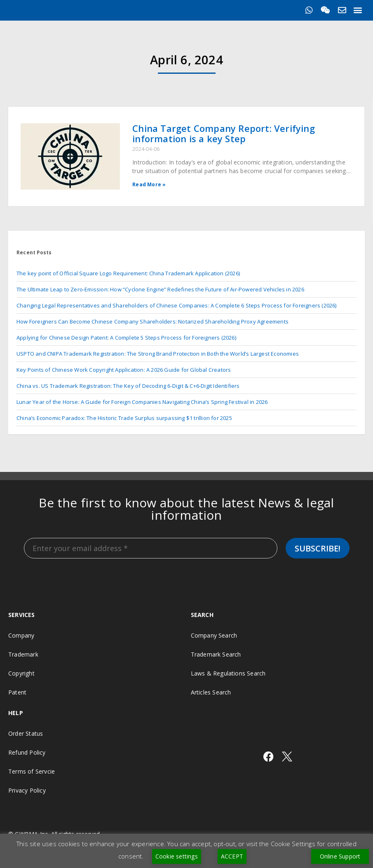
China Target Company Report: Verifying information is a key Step (224, 133)
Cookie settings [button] (177, 856)
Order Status (26, 733)
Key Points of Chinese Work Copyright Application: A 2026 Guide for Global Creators (124, 370)
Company (21, 635)
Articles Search (211, 692)
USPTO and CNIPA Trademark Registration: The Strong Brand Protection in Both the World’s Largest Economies (158, 354)
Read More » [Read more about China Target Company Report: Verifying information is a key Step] (149, 184)
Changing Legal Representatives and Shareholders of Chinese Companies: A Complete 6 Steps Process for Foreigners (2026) (177, 305)
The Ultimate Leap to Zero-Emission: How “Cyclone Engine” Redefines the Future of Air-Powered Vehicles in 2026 (160, 289)
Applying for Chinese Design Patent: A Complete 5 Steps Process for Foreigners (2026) (126, 338)
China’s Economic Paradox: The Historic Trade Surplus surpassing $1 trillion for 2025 (124, 418)
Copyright (21, 673)
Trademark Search (216, 654)
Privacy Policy (27, 790)
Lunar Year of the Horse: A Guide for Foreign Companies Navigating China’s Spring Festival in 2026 (142, 402)
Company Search (214, 635)
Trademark (23, 654)
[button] (358, 10)
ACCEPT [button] (232, 856)
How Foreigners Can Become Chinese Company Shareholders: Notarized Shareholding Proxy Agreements (152, 321)
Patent (17, 692)
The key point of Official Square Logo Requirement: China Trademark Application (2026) (128, 273)
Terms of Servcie (32, 771)
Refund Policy (27, 752)
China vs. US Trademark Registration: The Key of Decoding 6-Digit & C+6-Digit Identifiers (128, 386)
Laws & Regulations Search (228, 673)
